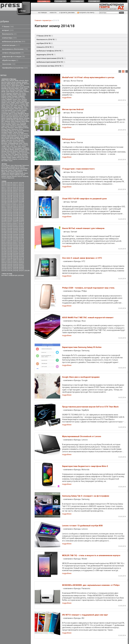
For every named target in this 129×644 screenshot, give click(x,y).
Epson (24, 95)
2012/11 (15, 184)
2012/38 (10, 195)
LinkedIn (13, 112)
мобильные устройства (14, 42)
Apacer (14, 157)
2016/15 (4, 261)
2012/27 (15, 190)
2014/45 (15, 235)
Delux (24, 93)
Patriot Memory (19, 128)
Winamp (10, 151)
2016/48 (27, 271)
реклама (21, 275)
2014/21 (15, 225)
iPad (27, 106)
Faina (3, 165)
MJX (26, 117)
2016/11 (4, 260)
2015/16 (10, 242)
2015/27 (4, 247)
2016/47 (21, 271)
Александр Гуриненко (22, 165)
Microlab (26, 115)
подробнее (67, 98)
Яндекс (9, 157)
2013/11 (15, 203)
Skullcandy (13, 139)
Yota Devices (25, 153)
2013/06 (10, 202)
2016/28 (4, 264)
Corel (17, 92)
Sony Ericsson (14, 140)
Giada (19, 101)
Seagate (17, 137)
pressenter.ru (39, 636)
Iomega (20, 106)
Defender (15, 93)
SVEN (19, 142)
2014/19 (4, 225)
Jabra (15, 107)
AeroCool (4, 82)
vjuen (12, 165)
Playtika (4, 157)
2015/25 (15, 245)
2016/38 (15, 267)
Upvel (15, 147)
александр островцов (8, 167)
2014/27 (4, 228)
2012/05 (4, 183)
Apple (21, 84)
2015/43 (4, 253)
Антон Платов (20, 167)
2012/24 (21, 189)
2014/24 (10, 227)
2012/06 (10, 183)
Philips (4, 129)
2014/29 (15, 228)
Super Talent (13, 142)
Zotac (9, 154)
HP (15, 104)
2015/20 (10, 244)
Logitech (22, 112)
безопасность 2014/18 (47, 39)
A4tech (4, 81)
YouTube (4, 154)
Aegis (27, 81)
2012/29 (4, 192)
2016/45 (10, 271)
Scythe (12, 137)
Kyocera (21, 109)
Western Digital (20, 150)
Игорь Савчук (10, 172)
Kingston (11, 109)
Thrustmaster (6, 145)
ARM (13, 85)
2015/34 (21, 249)
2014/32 (10, 230)
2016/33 (10, 266)
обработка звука (10, 60)
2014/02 (4, 219)
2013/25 (21, 208)
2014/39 (4, 233)
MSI (18, 120)
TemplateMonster (13, 143)
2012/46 (10, 198)
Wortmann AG (23, 151)
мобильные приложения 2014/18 (51, 62)
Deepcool (9, 93)
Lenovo (19, 111)
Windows (15, 151)
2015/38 (21, 250)
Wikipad (4, 151)
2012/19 (15, 187)
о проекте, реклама (67, 12)
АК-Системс (23, 154)
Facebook (15, 96)
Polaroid (20, 131)
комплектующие (11, 45)
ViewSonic (26, 148)
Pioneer (9, 129)
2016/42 (15, 269)
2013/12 (21, 203)
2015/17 (15, 242)
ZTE (13, 154)
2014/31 (4, 230)
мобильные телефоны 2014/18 (50, 51)
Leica (15, 111)
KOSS (16, 109)
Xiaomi (8, 153)
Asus (22, 85)
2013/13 (4, 205)
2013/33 (21, 211)
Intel (12, 106)
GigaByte (24, 101)
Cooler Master (10, 92)
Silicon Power (5, 139)
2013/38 (4, 214)
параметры (47, 20)
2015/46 (21, 253)
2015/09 (15, 239)
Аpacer (17, 154)
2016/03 (4, 256)
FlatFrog (4, 98)
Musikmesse (23, 120)
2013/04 (21, 200)
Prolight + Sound (12, 132)
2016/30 (15, 264)
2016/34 (15, 266)
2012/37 (4, 195)
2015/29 (15, 247)
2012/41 (4, 197)
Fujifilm (23, 98)
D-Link (3, 93)
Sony (8, 140)
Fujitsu (4, 100)
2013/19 (15, 206)
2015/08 (10, 239)
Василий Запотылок (8, 168)
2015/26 (21, 245)
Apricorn (26, 84)
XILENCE (13, 153)
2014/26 (21, 227)
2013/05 (4, 202)
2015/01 (15, 236)
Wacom (7, 150)
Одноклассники (22, 156)
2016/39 (21, 267)
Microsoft (9, 117)
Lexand (24, 111)
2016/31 (21, 264)
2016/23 (4, 263)
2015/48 (10, 255)
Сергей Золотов (12, 176)
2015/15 (4, 242)
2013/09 (4, 203)
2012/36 (21, 194)
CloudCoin (19, 90)
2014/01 (21, 217)
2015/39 (4, 252)
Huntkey (4, 159)
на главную (43, 12)
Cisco (3, 90)
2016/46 (15, 271)
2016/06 (21, 256)
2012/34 (10, 194)
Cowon (21, 92)
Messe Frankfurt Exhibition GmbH (12, 115)
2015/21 (15, 244)
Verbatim (4, 148)
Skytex (23, 139)
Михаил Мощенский (16, 173)
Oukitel (20, 126)
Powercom (26, 131)
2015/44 (10, 253)
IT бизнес (8, 27)
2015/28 (10, 247)
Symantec (4, 143)
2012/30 (10, 192)
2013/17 (4, 206)
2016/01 (15, 255)
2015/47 (4, 255)
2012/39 (15, 195)
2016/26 (21, 263)
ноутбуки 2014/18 (45, 43)
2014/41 (15, 233)
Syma (23, 142)
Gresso (27, 103)
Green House (20, 103)
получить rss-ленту (86, 12)
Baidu (9, 87)
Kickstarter (5, 109)
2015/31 (4, 249)
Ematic (20, 95)
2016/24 (10, 263)
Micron (4, 117)
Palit (6, 128)
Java (19, 107)
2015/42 (21, 252)
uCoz (11, 147)
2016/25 (15, 263)
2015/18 (21, 242)
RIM (22, 134)
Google (13, 103)
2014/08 (15, 220)
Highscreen (5, 104)
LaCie (26, 109)
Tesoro (10, 161)
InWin (16, 106)
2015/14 (21, 241)
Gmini (8, 103)
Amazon (4, 84)
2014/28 (10, 228)
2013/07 (15, 202)
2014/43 (4, 235)
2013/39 (10, 214)
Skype (19, 139)
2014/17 (15, 224)
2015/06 (21, 238)
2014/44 (10, 235)
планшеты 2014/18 (45, 47)
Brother (17, 88)
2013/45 (21, 216)
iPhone (3, 107)
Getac (14, 101)
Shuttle (26, 137)
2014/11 (10, 222)
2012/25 (4, 190)
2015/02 (21, 236)
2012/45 (4, 198)
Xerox (3, 153)
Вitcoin (3, 156)
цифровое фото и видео (13, 57)
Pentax (26, 128)
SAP (8, 137)
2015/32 (10, 249)
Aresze (19, 157)
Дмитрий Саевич (7, 170)
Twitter (4, 147)
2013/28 (15, 209)
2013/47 (10, 217)
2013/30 (4, 211)
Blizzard (11, 88)
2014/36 (10, 231)
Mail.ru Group (13, 114)
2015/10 (21, 239)
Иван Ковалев (18, 170)
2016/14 (21, 260)
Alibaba (19, 82)
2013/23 (10, 208)
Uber (8, 147)
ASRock (18, 85)
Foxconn (12, 98)
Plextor (21, 129)
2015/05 (15, 238)
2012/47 (15, 198)
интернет (8, 30)
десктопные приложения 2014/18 (51, 58)
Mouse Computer (24, 118)
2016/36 (4, 267)
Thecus (25, 143)
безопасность (9, 34)
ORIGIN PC (13, 126)
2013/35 (10, 213)
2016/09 (15, 258)
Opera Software (21, 125)
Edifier (15, 95)
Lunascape (5, 114)
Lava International (7, 111)
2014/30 (21, 228)
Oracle (7, 126)
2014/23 (4, 227)
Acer (8, 81)
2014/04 (15, 219)
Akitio (9, 82)
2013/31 (10, 211)
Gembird (4, 101)
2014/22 (21, 225)
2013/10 (10, 203)
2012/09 (4, 184)
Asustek (4, 87)
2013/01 (4, 200)
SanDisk (4, 137)
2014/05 (21, 219)
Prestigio (4, 132)
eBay (11, 95)
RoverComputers (12, 136)
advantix (22, 81)
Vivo (3, 150)
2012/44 (21, 197)
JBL (22, 107)
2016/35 (21, 266)
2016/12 (10, 260)
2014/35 (4, 231)
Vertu (9, 148)
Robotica (4, 136)
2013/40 (15, 214)
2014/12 (15, 222)
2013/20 (21, 206)
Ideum (3, 106)
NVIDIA (13, 123)
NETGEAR (5, 161)
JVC (25, 107)
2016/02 (21, 255)
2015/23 (4, 245)
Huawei (23, 104)
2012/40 (21, 195)
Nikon (13, 121)
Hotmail (12, 104)
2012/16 (21, 186)
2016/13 (15, 260)
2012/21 (4, 189)
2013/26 (4, 209)
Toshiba (13, 145)
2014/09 (21, 220)
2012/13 (4, 186)
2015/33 (15, 249)
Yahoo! (19, 153)
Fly (8, 98)
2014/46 (21, 235)
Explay (9, 96)
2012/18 (10, 187)
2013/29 (21, 209)
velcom (24, 147)
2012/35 (15, 194)
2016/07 (4, 258)
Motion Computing (7, 118)
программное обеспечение (15, 49)
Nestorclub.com (67, 641)
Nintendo (18, 121)
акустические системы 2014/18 (50, 66)
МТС (15, 156)
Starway (21, 140)
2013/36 (15, 213)
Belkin (13, 87)
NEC (3, 121)
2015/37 (15, 250)
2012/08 (21, 183)
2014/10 (4, 222)
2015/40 (10, 252)
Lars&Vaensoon (23, 159)
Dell (20, 93)
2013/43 (10, 216)
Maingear (21, 114)
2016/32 (4, 266)
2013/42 (4, 216)
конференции (13, 275)
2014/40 (10, 233)
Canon (21, 88)
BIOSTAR (26, 87)
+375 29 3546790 (41, 629)
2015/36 (10, 250)
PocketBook (5, 131)
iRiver (8, 107)
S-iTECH (20, 136)
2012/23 (15, 189)
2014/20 (10, 225)
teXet (21, 143)
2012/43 (15, 197)
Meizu (27, 114)
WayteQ (12, 150)
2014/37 (15, 231)
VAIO (19, 147)
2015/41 (15, 252)
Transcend (25, 145)
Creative (26, 92)
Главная (38, 20)
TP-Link (18, 145)
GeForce (24, 100)
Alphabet (24, 82)
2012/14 (10, 186)
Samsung (26, 136)
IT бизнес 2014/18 (45, 36)
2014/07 (10, 220)
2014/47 (4, 236)
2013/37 (21, 213)
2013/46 (4, 217)
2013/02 (10, 200)
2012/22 (10, 189)
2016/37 (10, 267)
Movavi (4, 120)
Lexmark (4, 112)
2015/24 (10, 245)
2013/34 (4, 213)
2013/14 (10, 205)
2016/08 (10, 258)
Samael (8, 165)
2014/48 (10, 236)
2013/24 (15, 208)
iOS (24, 106)
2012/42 (10, 197)
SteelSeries (5, 142)
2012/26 (10, 190)
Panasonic (11, 128)
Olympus (9, 125)
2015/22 (21, 244)
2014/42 (21, 233)
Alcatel (14, 82)
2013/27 (10, 209)
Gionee (4, 103)
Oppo (3, 126)
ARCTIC (9, 85)
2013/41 (21, 214)
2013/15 (15, 205)
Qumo (10, 134)
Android (13, 84)
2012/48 (21, 198)
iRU (11, 107)
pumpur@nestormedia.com (45, 633)
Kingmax (15, 159)
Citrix (7, 90)
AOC (18, 84)
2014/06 (4, 220)
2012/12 (21, 184)
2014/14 (4, 224)
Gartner (15, 100)
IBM (27, 104)
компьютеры (9, 38)
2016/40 (4, 269)
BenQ (18, 87)
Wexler (27, 150)
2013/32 (15, 211)
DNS (7, 95)
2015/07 (4, 239)
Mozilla (13, 120)
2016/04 (10, 256)
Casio (26, 88)
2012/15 (15, 186)
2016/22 (21, 261)
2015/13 (15, 241)
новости (53, 12)
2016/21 (15, 261)
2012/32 (21, 192)
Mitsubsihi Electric (18, 117)
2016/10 (21, 258)
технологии (9, 64)
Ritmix (26, 134)
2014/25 (15, 227)
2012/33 (4, 194)
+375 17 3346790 (41, 626)
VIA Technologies (17, 148)
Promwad (21, 132)
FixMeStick (21, 96)
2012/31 (15, 192)
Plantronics (15, 129)
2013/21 (4, 208)
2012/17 (4, 187)
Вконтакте (10, 156)
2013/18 (10, 206)
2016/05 (15, 256)
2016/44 (4, 271)
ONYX (14, 125)
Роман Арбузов (15, 175)
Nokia (23, 121)
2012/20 (21, 187)
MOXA (8, 120)
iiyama (8, 106)
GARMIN (9, 100)
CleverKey (12, 90)
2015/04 (10, 238)
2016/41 (10, 269)
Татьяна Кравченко (8, 178)
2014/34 (21, 230)
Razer (15, 134)
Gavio (19, 100)
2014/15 (10, 224)
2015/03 (4, 238)
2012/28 (21, 190)
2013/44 (15, 216)
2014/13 (21, 222)
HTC (18, 104)
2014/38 (21, 231)
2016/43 (21, 269)
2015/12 (10, 241)
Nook (9, 123)
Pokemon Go (13, 131)
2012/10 (10, 184)
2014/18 (21, 224)
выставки (5, 275)
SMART (4, 140)
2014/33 (15, 230)
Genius (10, 101)
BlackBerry (5, 88)
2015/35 (4, 250)
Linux (18, 112)
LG (8, 112)
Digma (3, 95)
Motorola (16, 118)
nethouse (8, 121)
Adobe (17, 81)
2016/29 (10, 264)
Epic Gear (25, 157)
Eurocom (4, 96)
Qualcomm (5, 134)
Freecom (17, 98)
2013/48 (15, 217)
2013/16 (21, 205)
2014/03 (10, 219)
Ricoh (19, 134)
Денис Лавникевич (22, 168)
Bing (21, 87)
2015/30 (21, 247)
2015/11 (4, 241)
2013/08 (21, 202)
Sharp (22, 137)
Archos (4, 85)
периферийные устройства (15, 68)
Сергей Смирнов (23, 176)
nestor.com (44, 1)
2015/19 (4, 244)
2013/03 (15, 200)
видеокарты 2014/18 (46, 55)
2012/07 (15, 183)
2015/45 (15, 253)
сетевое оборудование (13, 53)
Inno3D (9, 159)
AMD (9, 84)
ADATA (12, 81)
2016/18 (10, 261)
